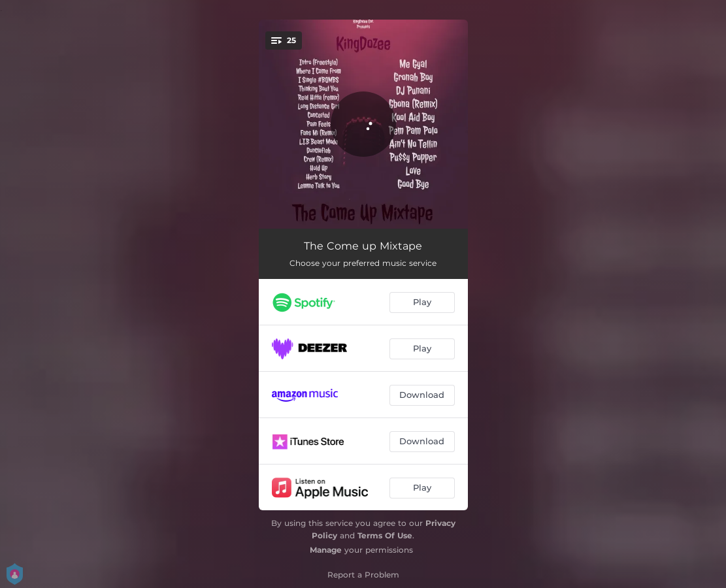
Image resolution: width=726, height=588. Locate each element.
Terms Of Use (385, 535)
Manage (326, 550)
